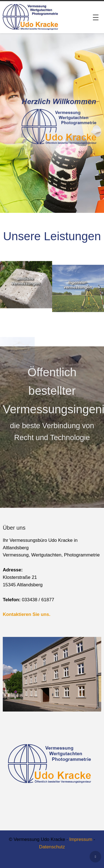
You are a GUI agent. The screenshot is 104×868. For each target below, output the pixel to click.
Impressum (81, 839)
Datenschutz (52, 847)
